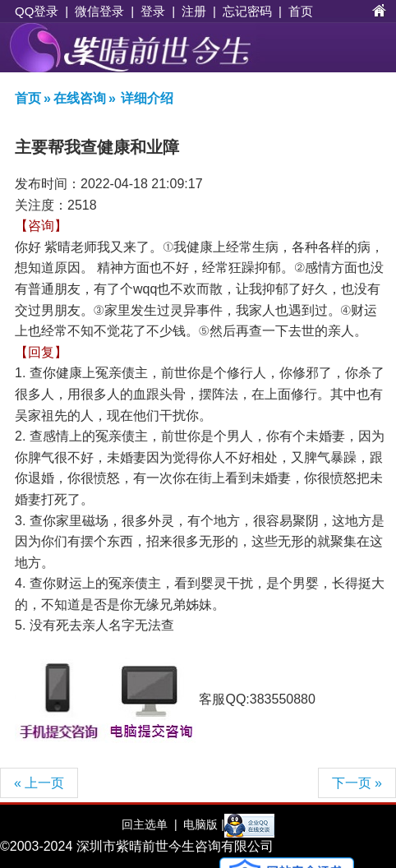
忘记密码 (247, 11)
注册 (194, 11)
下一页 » (357, 783)
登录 (153, 11)
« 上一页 (39, 783)
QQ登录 (37, 11)
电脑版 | (202, 824)
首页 (301, 11)
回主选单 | (149, 824)
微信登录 (99, 11)
